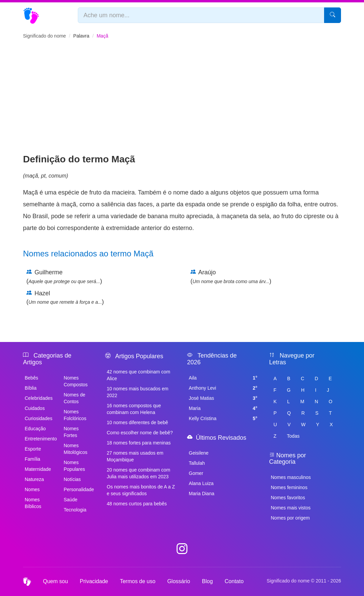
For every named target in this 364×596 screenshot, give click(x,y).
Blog (207, 581)
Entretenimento (40, 439)
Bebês (31, 378)
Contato (234, 581)
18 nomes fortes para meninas (139, 443)
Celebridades (39, 398)
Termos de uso (138, 581)
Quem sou (55, 581)
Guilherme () (64, 277)
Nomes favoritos (288, 498)
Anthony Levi (223, 388)
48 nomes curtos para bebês (137, 504)
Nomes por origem (290, 518)
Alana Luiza (201, 483)
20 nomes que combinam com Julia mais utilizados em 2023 (139, 473)
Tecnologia (75, 510)
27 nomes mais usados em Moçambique (135, 456)
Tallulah (197, 463)
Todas (293, 436)
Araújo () (231, 277)
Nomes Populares (74, 466)
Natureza (34, 479)
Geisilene (199, 453)
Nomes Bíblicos (33, 503)
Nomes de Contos (74, 398)
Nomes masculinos (291, 477)
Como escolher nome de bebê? (140, 433)
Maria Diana (201, 494)
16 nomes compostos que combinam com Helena (134, 409)
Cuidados (35, 408)
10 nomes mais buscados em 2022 (138, 392)
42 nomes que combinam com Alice (139, 375)
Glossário (179, 581)
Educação (35, 429)
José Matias (223, 398)
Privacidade (94, 581)
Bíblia (31, 388)
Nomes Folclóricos (75, 415)
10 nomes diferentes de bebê (138, 422)
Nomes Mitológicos (75, 449)
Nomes (32, 489)
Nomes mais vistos (291, 508)
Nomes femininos (289, 487)
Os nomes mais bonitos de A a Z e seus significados (141, 490)
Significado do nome (44, 36)
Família (32, 459)
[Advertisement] (182, 102)
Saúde (70, 500)
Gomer (196, 473)
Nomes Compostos (76, 381)
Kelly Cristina (223, 418)
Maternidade (38, 469)
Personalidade (79, 489)
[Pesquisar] (333, 15)
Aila (223, 378)
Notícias (72, 479)
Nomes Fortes (71, 432)
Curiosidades (39, 418)
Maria (223, 408)
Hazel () (65, 298)
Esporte (33, 449)
